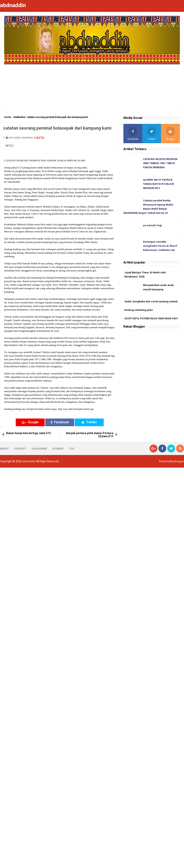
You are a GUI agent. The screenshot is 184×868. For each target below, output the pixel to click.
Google (30, 422)
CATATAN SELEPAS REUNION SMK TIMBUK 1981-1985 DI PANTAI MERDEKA (160, 163)
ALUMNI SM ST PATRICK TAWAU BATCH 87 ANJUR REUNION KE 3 (158, 184)
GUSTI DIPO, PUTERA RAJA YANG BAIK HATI (151, 318)
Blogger (179, 461)
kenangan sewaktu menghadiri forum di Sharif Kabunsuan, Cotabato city (160, 246)
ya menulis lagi (153, 225)
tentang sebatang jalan (139, 310)
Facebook (60, 422)
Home (8, 117)
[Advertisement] (92, 86)
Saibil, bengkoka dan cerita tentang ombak (151, 301)
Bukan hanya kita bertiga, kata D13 (28, 433)
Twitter (89, 422)
